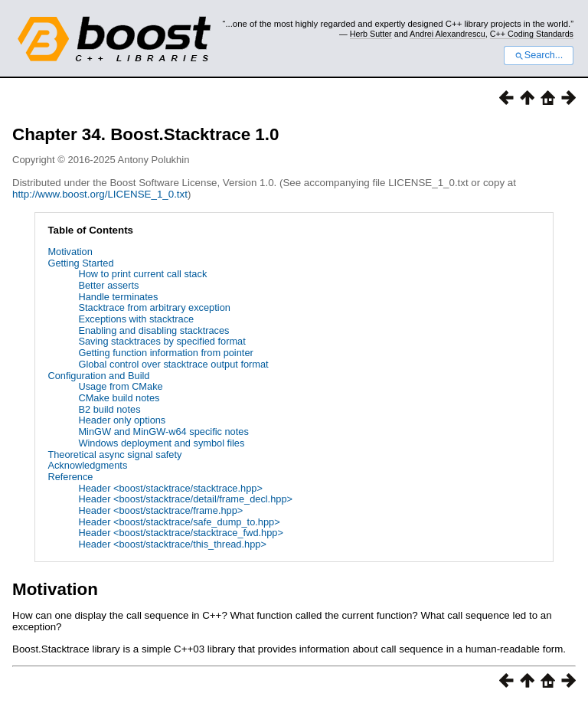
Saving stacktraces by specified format (162, 341)
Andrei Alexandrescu (448, 34)
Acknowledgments (87, 465)
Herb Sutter (371, 34)
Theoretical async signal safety (114, 454)
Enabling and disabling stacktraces (154, 330)
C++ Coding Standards (532, 34)
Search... (539, 55)
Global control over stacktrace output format (173, 364)
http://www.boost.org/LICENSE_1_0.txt (100, 194)
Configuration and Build (98, 376)
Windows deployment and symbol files (161, 443)
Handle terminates (118, 297)
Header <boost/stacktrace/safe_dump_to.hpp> (179, 522)
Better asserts (108, 285)
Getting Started (80, 263)
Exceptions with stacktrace (136, 319)
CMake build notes (119, 398)
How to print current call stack (142, 274)
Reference (70, 477)
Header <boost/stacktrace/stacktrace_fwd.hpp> (180, 533)
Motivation (70, 252)
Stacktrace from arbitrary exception (154, 307)
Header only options (122, 420)
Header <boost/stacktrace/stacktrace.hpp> (170, 488)
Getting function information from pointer (165, 353)
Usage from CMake (120, 386)
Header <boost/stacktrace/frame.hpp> (160, 510)
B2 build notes (109, 409)
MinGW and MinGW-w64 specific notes (163, 432)
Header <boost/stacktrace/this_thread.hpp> (172, 544)
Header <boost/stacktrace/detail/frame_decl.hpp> (185, 499)
